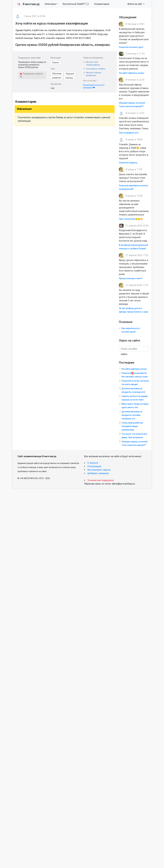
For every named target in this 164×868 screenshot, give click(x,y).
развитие (57, 78)
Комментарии (102, 4)
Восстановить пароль (99, 470)
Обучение (57, 74)
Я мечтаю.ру (28, 4)
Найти (124, 354)
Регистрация (94, 466)
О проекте (93, 463)
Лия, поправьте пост (129, 133)
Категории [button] (50, 4)
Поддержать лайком (31, 74)
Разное (56, 63)
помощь (69, 78)
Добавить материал (98, 473)
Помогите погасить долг (131, 47)
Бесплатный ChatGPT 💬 (76, 4)
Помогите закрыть (128, 163)
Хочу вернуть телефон (96, 69)
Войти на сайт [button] (135, 4)
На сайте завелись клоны (132, 73)
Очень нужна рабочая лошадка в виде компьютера (132, 426)
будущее (70, 74)
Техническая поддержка (101, 480)
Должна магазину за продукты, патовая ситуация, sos (132, 415)
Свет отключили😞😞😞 (131, 219)
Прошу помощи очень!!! (131, 278)
